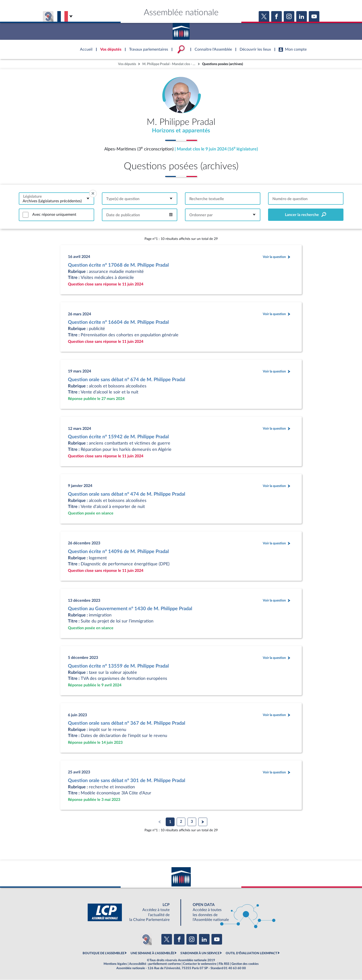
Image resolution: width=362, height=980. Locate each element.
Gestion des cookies (245, 964)
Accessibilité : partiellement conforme (155, 964)
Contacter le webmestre (200, 964)
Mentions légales (115, 964)
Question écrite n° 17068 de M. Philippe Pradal (118, 265)
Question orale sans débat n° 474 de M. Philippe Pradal (127, 494)
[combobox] (56, 199)
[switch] (26, 215)
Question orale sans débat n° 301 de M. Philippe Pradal (127, 781)
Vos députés (127, 64)
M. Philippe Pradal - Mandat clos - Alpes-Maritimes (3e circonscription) (170, 64)
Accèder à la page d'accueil (181, 30)
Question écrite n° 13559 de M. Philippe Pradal (118, 666)
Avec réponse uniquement (54, 215)
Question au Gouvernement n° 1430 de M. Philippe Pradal (130, 609)
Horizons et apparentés (181, 131)
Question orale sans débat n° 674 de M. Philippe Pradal (127, 380)
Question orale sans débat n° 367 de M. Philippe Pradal (127, 723)
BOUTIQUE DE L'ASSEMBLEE (103, 953)
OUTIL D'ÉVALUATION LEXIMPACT (251, 953)
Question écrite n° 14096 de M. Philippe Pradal (118, 552)
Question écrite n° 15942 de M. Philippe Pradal (118, 437)
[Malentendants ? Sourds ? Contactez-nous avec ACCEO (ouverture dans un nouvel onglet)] (146, 939)
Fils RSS (224, 964)
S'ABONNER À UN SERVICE (200, 953)
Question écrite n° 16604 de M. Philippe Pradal (118, 323)
